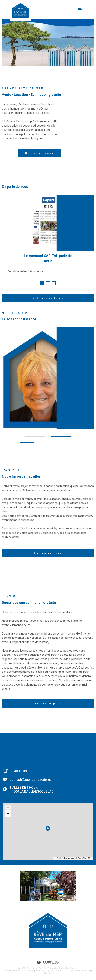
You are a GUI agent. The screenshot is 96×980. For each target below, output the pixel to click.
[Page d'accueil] (21, 10)
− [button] (8, 814)
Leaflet (57, 858)
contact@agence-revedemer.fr (33, 779)
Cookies (48, 973)
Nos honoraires (12, 971)
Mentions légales (45, 971)
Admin (59, 971)
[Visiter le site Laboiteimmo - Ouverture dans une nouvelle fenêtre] (48, 962)
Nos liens (69, 971)
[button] (42, 283)
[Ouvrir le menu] (92, 9)
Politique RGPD (83, 971)
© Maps (68, 858)
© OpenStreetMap (84, 858)
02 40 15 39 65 (21, 771)
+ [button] (8, 808)
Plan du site (28, 971)
